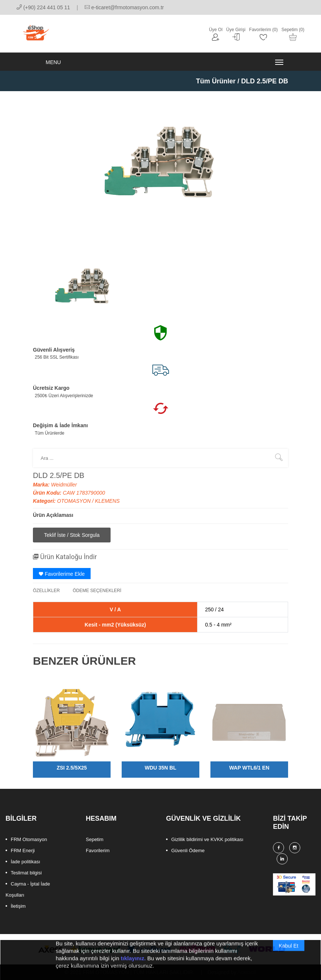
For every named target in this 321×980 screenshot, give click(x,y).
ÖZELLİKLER (46, 591)
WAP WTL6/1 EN (249, 768)
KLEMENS (107, 501)
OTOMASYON (75, 501)
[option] (83, 288)
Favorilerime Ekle (62, 574)
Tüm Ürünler (216, 81)
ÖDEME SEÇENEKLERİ (97, 591)
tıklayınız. (134, 966)
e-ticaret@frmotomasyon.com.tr (124, 7)
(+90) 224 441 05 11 (43, 7)
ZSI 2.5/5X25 (72, 768)
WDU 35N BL (160, 768)
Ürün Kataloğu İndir (65, 557)
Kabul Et (289, 954)
